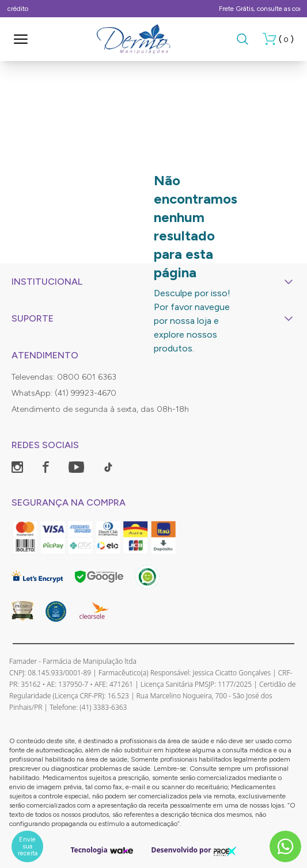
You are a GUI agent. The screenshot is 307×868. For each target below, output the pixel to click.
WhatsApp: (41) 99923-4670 (64, 393)
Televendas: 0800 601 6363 (64, 377)
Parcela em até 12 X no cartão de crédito (153, 9)
